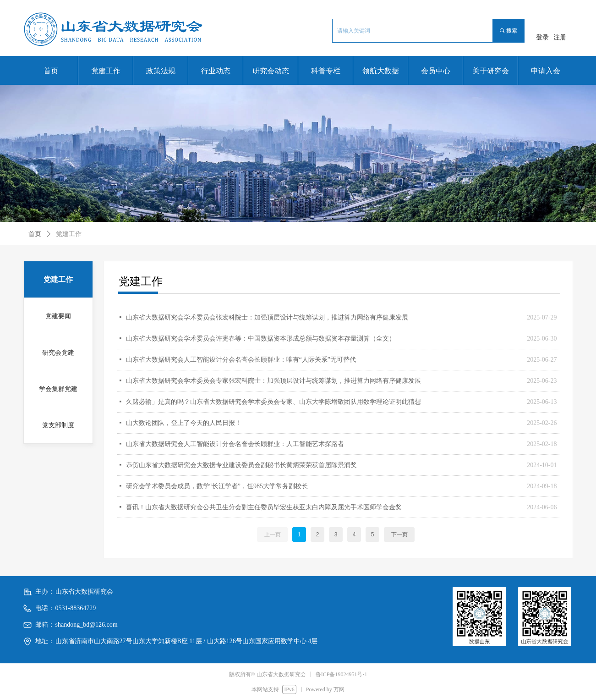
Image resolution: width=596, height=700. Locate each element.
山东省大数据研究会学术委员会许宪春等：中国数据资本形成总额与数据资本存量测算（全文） (261, 339)
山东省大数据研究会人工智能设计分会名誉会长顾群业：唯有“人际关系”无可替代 (241, 360)
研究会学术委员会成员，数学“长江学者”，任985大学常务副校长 (217, 486)
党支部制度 (58, 425)
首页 (35, 234)
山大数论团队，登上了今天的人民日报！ (184, 423)
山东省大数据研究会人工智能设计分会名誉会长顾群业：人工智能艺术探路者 (235, 444)
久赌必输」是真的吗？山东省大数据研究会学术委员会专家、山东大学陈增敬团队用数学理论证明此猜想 (273, 402)
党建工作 (69, 234)
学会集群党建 (58, 389)
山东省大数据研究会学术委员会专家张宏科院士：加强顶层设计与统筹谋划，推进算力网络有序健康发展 (273, 381)
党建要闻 (58, 316)
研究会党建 (58, 353)
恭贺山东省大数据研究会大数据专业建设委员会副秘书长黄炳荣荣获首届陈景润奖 (241, 465)
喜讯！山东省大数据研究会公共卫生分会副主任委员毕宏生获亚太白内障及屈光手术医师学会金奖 (264, 507)
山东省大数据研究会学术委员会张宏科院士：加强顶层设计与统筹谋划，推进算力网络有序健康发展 (267, 317)
